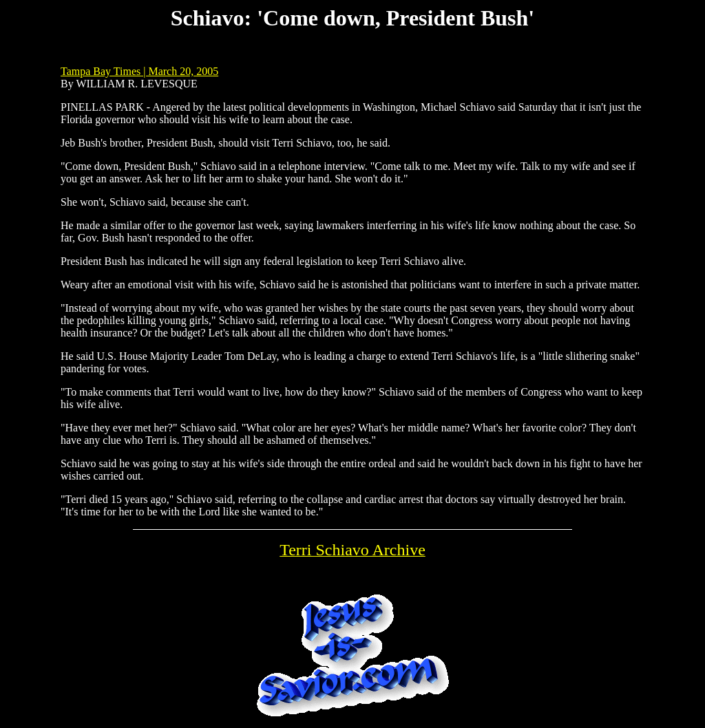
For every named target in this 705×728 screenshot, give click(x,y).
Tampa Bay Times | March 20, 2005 (139, 71)
